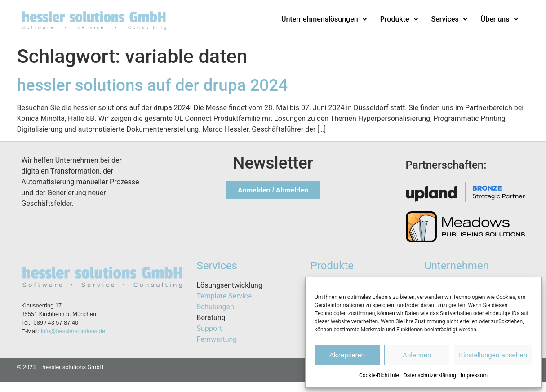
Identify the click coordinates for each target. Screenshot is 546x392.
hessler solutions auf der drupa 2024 (153, 85)
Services (449, 19)
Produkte (399, 19)
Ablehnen (417, 355)
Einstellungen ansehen (493, 355)
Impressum (474, 375)
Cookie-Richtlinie (379, 375)
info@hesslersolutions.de (73, 331)
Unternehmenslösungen (324, 19)
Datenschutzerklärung (430, 375)
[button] (324, 19)
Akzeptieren (347, 355)
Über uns (499, 19)
